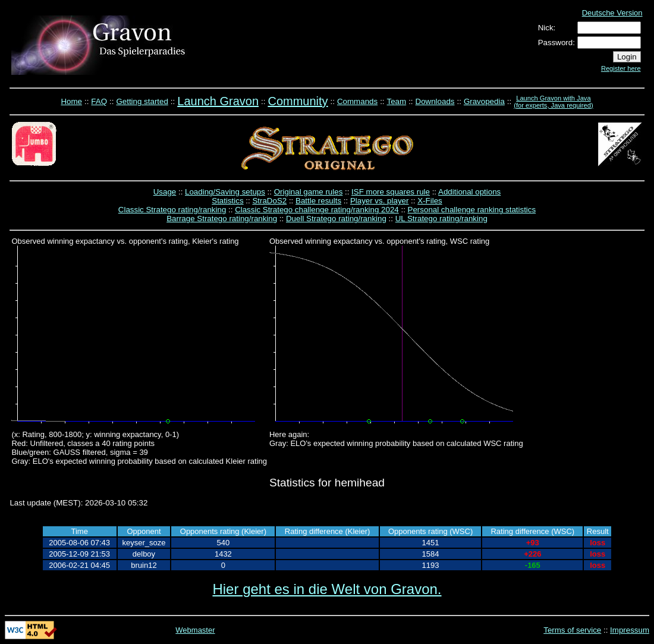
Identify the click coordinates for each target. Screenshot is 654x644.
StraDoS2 (269, 201)
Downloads (435, 101)
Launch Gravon (218, 101)
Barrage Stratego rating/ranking (222, 219)
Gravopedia (484, 101)
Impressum (630, 630)
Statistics (227, 201)
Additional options (469, 192)
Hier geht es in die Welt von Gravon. (327, 589)
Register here (621, 68)
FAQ (99, 101)
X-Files (430, 201)
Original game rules (309, 192)
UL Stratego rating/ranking (441, 219)
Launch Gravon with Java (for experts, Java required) (553, 102)
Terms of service (572, 630)
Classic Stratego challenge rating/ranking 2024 (317, 210)
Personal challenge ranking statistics (472, 210)
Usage (165, 192)
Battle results (318, 201)
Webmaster (195, 630)
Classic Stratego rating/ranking (172, 210)
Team (397, 101)
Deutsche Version (612, 13)
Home (71, 101)
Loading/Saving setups (225, 192)
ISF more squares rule (391, 192)
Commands (357, 101)
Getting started (142, 101)
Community (298, 101)
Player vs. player (380, 201)
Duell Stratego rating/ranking (336, 219)
